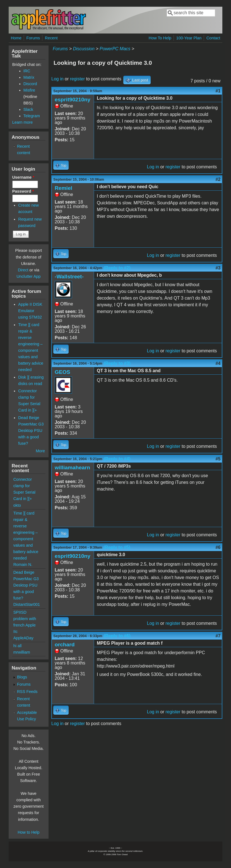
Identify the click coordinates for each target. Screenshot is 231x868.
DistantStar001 (27, 604)
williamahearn (72, 468)
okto (17, 505)
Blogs (22, 677)
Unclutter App (28, 276)
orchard (65, 645)
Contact (213, 38)
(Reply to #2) (117, 268)
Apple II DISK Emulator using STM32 (30, 311)
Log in (57, 79)
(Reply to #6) (117, 636)
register (77, 79)
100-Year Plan (189, 38)
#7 (218, 636)
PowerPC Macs (115, 49)
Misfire (29, 90)
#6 (218, 547)
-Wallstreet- (69, 277)
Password (23, 191)
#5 (218, 459)
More (40, 451)
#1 (218, 91)
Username (23, 177)
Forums (33, 38)
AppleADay (23, 638)
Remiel (63, 188)
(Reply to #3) (117, 363)
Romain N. (23, 565)
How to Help (28, 832)
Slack (28, 109)
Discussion (84, 49)
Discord (30, 84)
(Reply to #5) (117, 547)
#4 (218, 363)
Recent (51, 38)
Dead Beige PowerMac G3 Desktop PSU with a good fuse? (31, 431)
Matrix (29, 77)
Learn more (23, 122)
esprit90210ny (73, 100)
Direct (23, 270)
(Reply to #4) (117, 459)
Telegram (32, 116)
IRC (27, 71)
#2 (218, 179)
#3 (218, 268)
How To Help (160, 38)
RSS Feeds (27, 692)
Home (16, 38)
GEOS (62, 372)
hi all (18, 646)
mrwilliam (22, 652)
